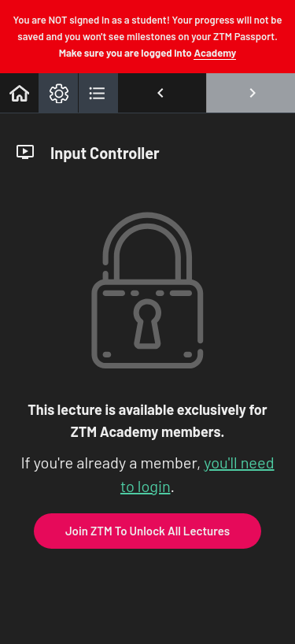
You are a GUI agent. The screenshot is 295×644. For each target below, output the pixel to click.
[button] (19, 93)
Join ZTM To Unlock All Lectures (147, 531)
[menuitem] (58, 93)
